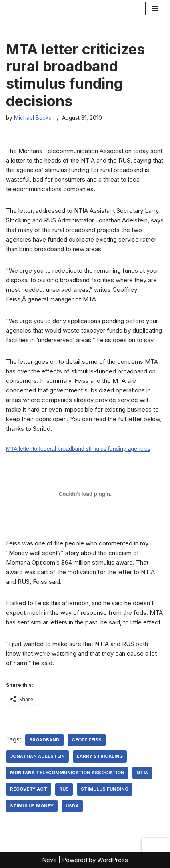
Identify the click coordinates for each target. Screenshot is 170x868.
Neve (49, 860)
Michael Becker (34, 118)
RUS (64, 789)
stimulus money (32, 806)
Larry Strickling (100, 756)
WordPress (113, 860)
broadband (44, 740)
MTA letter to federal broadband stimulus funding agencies (78, 449)
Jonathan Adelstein (37, 756)
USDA (72, 806)
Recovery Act (29, 789)
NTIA (142, 773)
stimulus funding (105, 789)
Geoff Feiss (87, 740)
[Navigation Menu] (155, 8)
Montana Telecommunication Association (67, 773)
